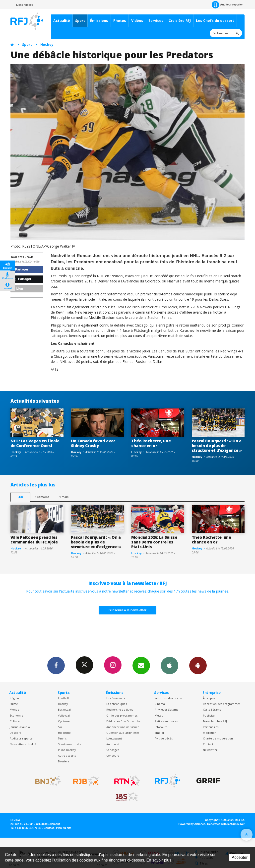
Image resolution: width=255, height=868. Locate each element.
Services (156, 21)
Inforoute (161, 727)
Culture (15, 721)
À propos (209, 698)
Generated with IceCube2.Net (226, 824)
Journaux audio (20, 727)
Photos (120, 21)
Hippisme (64, 733)
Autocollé (113, 744)
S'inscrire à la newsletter (127, 610)
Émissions (99, 21)
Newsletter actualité (23, 744)
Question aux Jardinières (123, 733)
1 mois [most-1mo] (64, 497)
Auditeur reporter (22, 738)
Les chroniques (117, 704)
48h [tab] (21, 497)
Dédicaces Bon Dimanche (123, 721)
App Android (198, 665)
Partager (20, 269)
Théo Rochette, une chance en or (151, 443)
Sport (80, 21)
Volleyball (64, 715)
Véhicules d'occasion (168, 698)
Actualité (62, 21)
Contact (208, 744)
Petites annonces (166, 721)
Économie (16, 715)
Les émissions (116, 698)
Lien (17, 289)
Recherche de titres (120, 709)
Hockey (47, 44)
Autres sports (67, 756)
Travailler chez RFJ (215, 721)
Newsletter (210, 750)
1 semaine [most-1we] (42, 497)
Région (14, 698)
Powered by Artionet (192, 824)
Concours (113, 756)
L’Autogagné (114, 738)
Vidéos (137, 21)
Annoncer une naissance (123, 727)
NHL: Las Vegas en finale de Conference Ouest (35, 443)
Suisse (14, 704)
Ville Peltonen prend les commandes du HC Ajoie (34, 540)
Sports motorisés (69, 744)
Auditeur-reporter (227, 5)
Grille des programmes (122, 715)
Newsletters (141, 665)
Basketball (65, 709)
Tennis (62, 738)
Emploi (159, 733)
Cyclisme (64, 721)
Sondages (113, 750)
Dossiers (15, 733)
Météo (159, 715)
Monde (14, 709)
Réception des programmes (222, 704)
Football (63, 698)
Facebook (56, 665)
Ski (60, 727)
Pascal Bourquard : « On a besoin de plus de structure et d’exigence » (217, 446)
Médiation (210, 733)
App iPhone (170, 665)
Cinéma (160, 704)
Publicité (209, 715)
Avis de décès (164, 738)
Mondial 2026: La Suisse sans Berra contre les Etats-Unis (154, 542)
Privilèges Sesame (167, 709)
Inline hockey (67, 750)
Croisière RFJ (180, 21)
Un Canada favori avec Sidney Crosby (93, 443)
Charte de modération (218, 738)
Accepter (240, 857)
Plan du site (64, 828)
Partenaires (211, 727)
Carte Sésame (212, 709)
